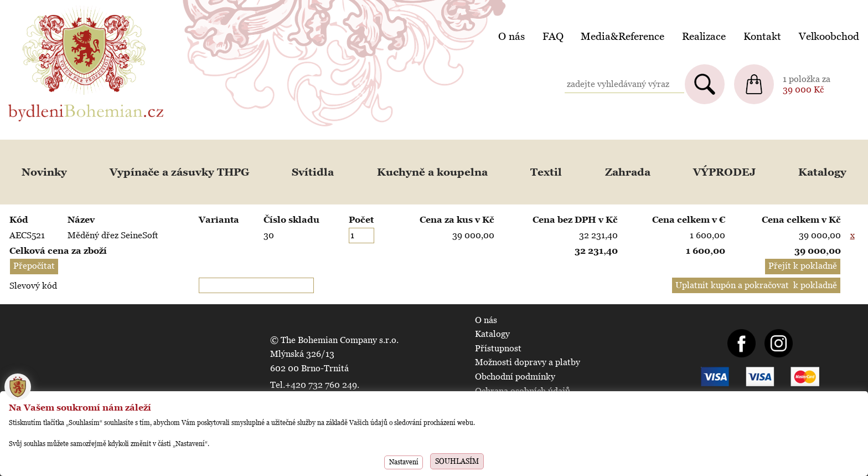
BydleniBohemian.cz (48, 7)
